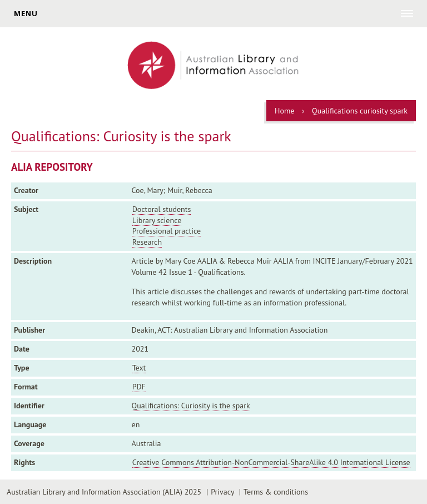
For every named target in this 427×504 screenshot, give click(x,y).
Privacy (222, 492)
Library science (157, 220)
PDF (139, 387)
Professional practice (167, 231)
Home (284, 111)
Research (147, 242)
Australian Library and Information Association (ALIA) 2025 (104, 492)
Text (139, 368)
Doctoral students (162, 209)
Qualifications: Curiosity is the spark (191, 406)
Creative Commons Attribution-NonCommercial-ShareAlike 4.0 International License (271, 462)
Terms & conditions (276, 492)
